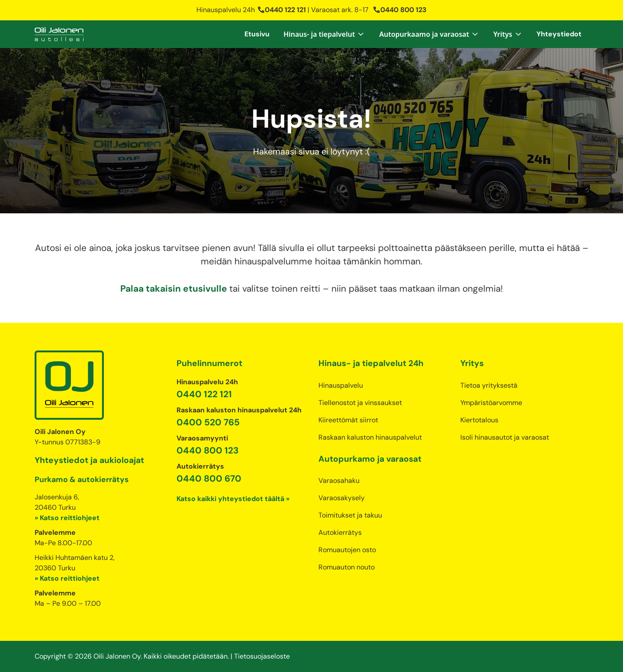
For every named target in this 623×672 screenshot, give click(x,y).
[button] (324, 34)
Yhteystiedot (559, 34)
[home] (59, 34)
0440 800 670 (209, 478)
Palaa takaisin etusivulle (175, 288)
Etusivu (257, 34)
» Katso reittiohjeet (67, 518)
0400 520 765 (208, 422)
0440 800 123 (400, 10)
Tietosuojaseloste (262, 656)
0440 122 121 (281, 10)
